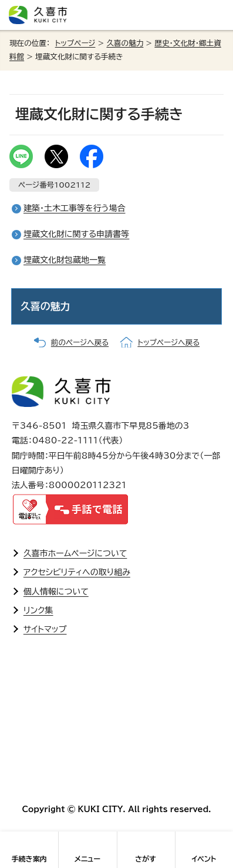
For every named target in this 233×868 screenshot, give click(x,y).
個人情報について (56, 592)
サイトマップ (45, 629)
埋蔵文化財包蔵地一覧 (65, 260)
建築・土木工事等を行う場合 (74, 208)
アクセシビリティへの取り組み (77, 572)
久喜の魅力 (125, 43)
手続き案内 (29, 859)
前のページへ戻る (80, 343)
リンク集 (38, 610)
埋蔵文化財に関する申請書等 (76, 234)
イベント (204, 859)
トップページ (75, 43)
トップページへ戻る (168, 343)
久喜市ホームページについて (75, 553)
